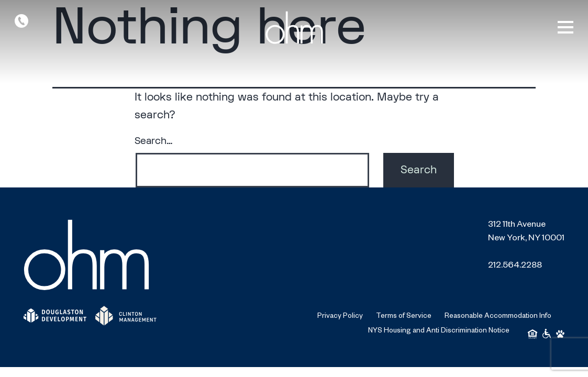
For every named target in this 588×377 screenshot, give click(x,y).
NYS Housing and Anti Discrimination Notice (439, 332)
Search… (154, 141)
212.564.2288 (515, 267)
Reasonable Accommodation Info (498, 317)
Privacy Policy (340, 317)
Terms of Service (404, 317)
